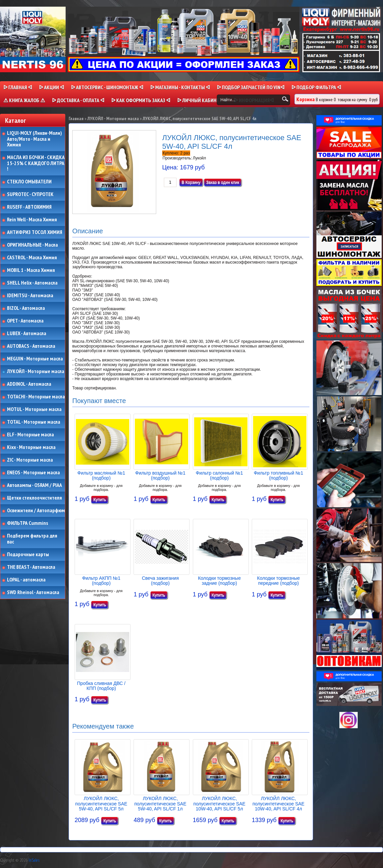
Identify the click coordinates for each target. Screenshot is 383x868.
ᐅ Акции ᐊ (51, 87)
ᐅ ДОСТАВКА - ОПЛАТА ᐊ (78, 100)
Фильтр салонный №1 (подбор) (219, 475)
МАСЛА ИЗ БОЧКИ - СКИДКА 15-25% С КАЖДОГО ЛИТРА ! (36, 163)
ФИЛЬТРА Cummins (27, 523)
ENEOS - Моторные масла (33, 473)
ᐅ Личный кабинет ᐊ (202, 100)
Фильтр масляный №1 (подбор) (101, 475)
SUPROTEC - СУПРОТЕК (30, 194)
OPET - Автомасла (25, 321)
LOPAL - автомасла (26, 580)
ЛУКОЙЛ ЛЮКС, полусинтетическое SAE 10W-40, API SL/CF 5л (219, 804)
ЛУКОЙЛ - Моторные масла (36, 371)
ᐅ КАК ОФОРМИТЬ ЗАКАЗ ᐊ (141, 100)
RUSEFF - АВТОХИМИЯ (29, 207)
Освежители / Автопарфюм (36, 511)
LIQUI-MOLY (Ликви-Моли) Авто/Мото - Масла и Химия (35, 139)
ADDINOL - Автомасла (29, 384)
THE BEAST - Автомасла (31, 567)
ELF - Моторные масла (30, 435)
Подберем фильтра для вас (32, 539)
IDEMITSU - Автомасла (30, 296)
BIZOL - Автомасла (26, 308)
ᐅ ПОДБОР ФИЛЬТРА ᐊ (316, 87)
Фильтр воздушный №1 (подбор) (160, 475)
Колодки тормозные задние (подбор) (219, 581)
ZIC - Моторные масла (30, 460)
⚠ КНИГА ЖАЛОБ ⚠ (24, 100)
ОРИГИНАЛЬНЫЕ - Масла (32, 245)
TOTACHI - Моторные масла (36, 397)
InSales (34, 860)
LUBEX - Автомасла (27, 333)
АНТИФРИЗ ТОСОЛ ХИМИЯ (35, 232)
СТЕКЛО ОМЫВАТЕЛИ (29, 182)
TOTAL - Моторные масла (34, 422)
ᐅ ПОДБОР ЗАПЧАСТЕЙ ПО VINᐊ (251, 87)
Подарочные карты (28, 554)
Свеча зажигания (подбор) (160, 581)
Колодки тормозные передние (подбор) (279, 581)
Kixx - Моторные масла (31, 447)
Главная (76, 118)
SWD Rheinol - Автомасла (33, 592)
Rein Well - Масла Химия (32, 220)
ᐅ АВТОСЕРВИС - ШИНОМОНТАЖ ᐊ (107, 87)
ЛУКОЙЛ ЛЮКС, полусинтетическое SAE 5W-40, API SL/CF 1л (160, 804)
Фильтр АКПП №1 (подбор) (101, 581)
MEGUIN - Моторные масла (35, 359)
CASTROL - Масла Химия (32, 258)
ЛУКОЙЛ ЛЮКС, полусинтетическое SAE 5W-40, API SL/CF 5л (101, 804)
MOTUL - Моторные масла (34, 409)
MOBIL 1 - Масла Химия (31, 270)
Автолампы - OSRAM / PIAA (34, 485)
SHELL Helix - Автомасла (32, 283)
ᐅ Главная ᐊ (18, 87)
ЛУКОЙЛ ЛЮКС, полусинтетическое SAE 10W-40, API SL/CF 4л (278, 804)
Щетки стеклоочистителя (34, 498)
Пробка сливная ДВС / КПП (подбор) (101, 686)
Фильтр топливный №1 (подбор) (278, 475)
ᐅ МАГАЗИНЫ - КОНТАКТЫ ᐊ (180, 87)
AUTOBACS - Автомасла (31, 346)
